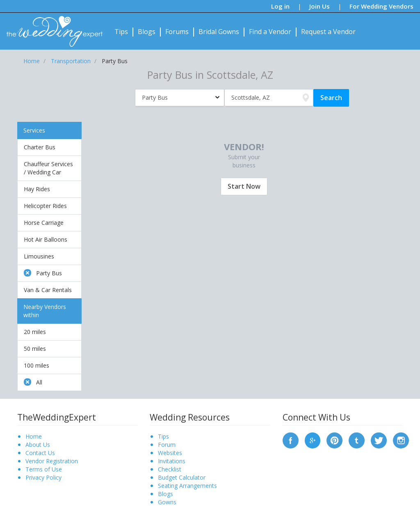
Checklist (170, 469)
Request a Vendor (328, 32)
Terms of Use (44, 469)
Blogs (147, 32)
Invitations (172, 461)
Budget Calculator (182, 477)
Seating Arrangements (187, 486)
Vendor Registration (52, 461)
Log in (280, 6)
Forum (167, 445)
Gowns (167, 502)
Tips (121, 32)
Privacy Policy (43, 477)
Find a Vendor (270, 32)
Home (34, 436)
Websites (170, 453)
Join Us (320, 6)
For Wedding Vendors (381, 6)
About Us (38, 445)
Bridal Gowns (219, 32)
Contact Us (40, 453)
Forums (177, 32)
